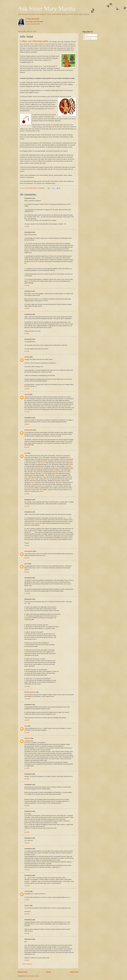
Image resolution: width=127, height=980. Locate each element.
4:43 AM (27, 960)
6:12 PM (27, 333)
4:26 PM (27, 779)
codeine (70, 461)
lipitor (57, 468)
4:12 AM (27, 412)
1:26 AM (27, 389)
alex (26, 453)
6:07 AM (27, 447)
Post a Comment (27, 964)
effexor (60, 482)
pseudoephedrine (29, 488)
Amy (26, 726)
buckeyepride (29, 430)
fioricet (32, 482)
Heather (27, 905)
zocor (65, 472)
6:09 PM (27, 805)
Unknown (27, 738)
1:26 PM (27, 720)
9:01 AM (27, 558)
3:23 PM (27, 226)
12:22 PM (27, 699)
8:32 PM (27, 886)
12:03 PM (27, 686)
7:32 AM (27, 843)
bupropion (42, 486)
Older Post (74, 972)
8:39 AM (27, 545)
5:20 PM (27, 308)
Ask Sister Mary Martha (47, 9)
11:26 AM (27, 593)
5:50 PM (27, 934)
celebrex (33, 479)
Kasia (26, 564)
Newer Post (22, 972)
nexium (41, 457)
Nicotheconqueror (30, 692)
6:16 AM (27, 494)
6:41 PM (27, 351)
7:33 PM (27, 870)
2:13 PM (27, 732)
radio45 (27, 394)
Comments (87, 38)
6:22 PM (27, 832)
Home (49, 972)
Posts (86, 35)
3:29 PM (27, 285)
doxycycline (37, 468)
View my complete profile (33, 24)
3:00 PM (27, 914)
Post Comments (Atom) (32, 976)
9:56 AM (27, 572)
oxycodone (68, 466)
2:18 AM (27, 900)
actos (44, 463)
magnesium (59, 475)
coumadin (44, 473)
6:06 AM (27, 424)
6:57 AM (27, 506)
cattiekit (27, 357)
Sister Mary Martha (33, 19)
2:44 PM (27, 768)
